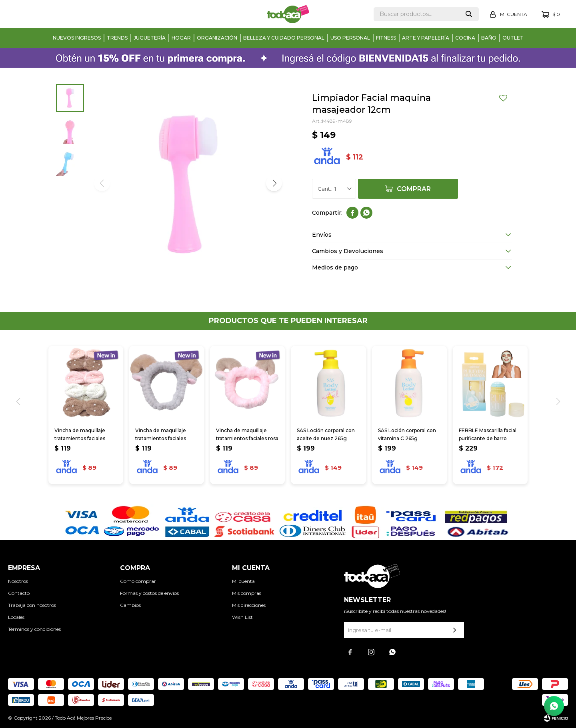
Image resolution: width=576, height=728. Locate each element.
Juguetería (150, 38)
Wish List (242, 617)
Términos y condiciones (34, 629)
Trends (117, 38)
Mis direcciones (249, 605)
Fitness (386, 38)
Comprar (414, 189)
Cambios (130, 605)
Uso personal (350, 38)
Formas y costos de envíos (149, 593)
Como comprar (138, 581)
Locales (16, 617)
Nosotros (18, 581)
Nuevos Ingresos (77, 38)
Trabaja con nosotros (32, 605)
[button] (274, 183)
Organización (217, 38)
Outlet (513, 38)
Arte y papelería (426, 38)
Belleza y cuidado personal (284, 38)
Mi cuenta (243, 581)
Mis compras (247, 593)
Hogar (181, 38)
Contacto (19, 593)
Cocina (465, 38)
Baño (489, 38)
